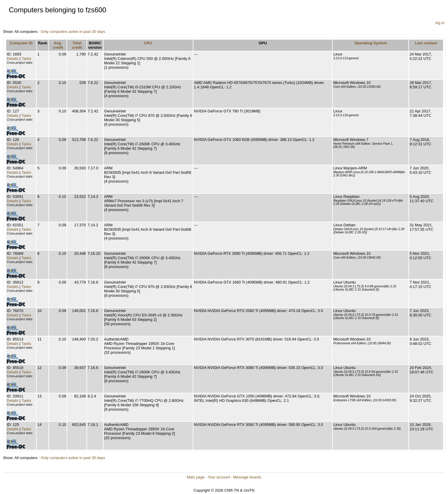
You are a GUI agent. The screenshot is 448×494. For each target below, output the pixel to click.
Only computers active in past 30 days (73, 32)
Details (13, 59)
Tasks (26, 59)
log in (440, 23)
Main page (196, 477)
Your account (219, 477)
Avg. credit (58, 45)
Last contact (426, 43)
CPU (148, 43)
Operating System (370, 43)
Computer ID (21, 43)
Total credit (77, 45)
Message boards (247, 477)
